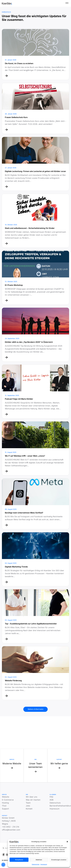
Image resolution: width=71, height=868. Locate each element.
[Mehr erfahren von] (35, 54)
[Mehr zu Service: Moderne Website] (12, 766)
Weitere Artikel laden (36, 709)
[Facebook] (4, 855)
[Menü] (67, 3)
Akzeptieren (19, 860)
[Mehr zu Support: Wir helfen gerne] (59, 766)
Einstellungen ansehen (59, 860)
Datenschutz (36, 864)
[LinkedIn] (7, 855)
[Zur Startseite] (7, 3)
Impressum (44, 864)
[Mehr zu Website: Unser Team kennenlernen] (36, 766)
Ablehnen (39, 860)
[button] (67, 842)
